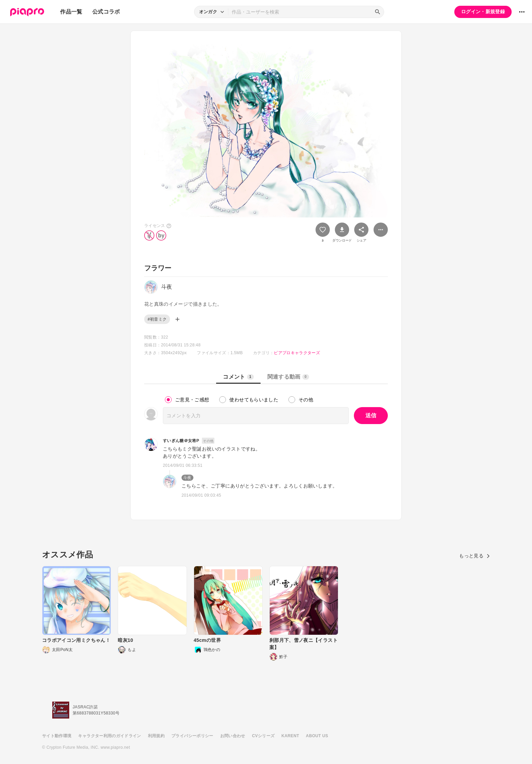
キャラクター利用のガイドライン (109, 736)
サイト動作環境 (57, 736)
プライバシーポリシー (192, 736)
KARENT (290, 736)
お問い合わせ (233, 736)
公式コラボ (106, 12)
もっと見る (474, 556)
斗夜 (187, 478)
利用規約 (156, 736)
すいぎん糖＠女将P (181, 441)
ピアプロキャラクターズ (297, 353)
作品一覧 (71, 12)
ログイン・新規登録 (483, 12)
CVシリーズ (263, 736)
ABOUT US (317, 736)
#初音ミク (157, 319)
